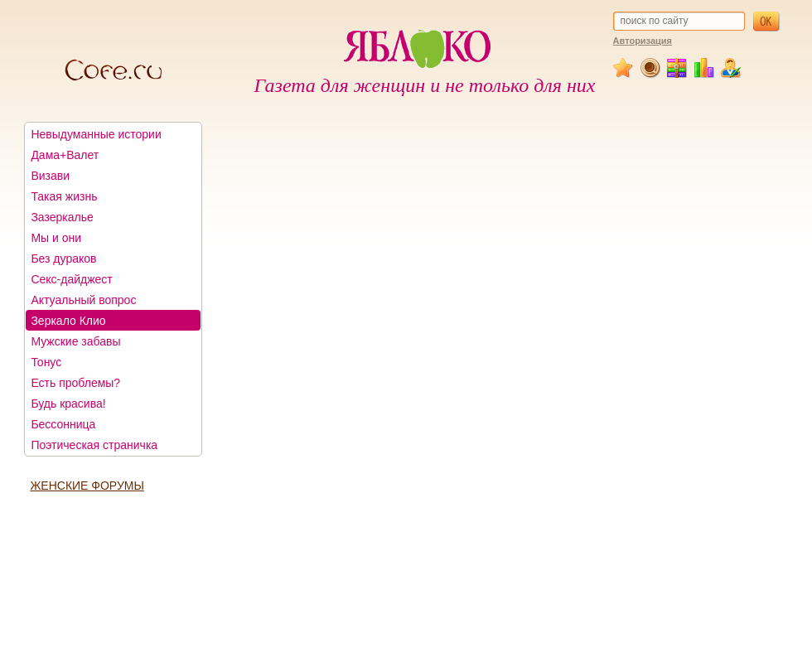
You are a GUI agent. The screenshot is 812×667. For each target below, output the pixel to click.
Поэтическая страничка (94, 445)
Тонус (46, 362)
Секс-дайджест (71, 279)
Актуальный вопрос (83, 300)
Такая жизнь (64, 196)
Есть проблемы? (75, 383)
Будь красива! (68, 404)
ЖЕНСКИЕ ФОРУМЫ (87, 486)
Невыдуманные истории (96, 134)
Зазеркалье (62, 217)
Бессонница (63, 424)
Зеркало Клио (68, 321)
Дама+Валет (65, 155)
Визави (50, 176)
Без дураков (63, 259)
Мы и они (56, 238)
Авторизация (643, 41)
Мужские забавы (75, 341)
